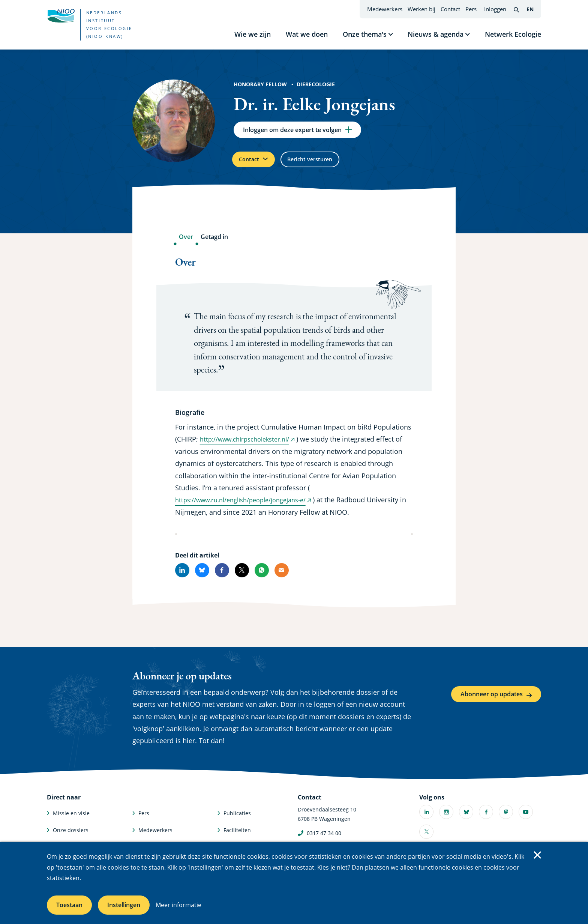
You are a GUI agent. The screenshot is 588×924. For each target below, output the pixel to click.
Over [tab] (186, 243)
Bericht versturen (322, 164)
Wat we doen (307, 34)
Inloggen (495, 9)
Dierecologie (316, 84)
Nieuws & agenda (436, 34)
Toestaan (69, 905)
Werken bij (421, 9)
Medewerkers (385, 9)
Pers (471, 9)
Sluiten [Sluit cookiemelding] (537, 855)
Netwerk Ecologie (513, 34)
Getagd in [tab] (214, 243)
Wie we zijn (253, 34)
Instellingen (124, 905)
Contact (450, 9)
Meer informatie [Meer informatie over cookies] (178, 905)
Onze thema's (365, 34)
